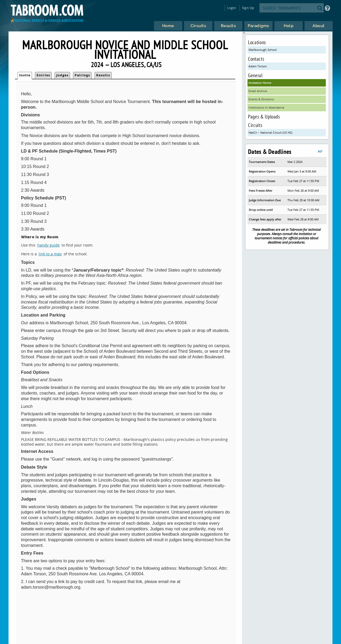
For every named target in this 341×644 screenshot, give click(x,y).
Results (103, 75)
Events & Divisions (261, 99)
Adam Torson (258, 66)
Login (232, 8)
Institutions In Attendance (266, 107)
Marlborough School (263, 50)
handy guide (48, 245)
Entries (43, 75)
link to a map (50, 254)
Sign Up (248, 8)
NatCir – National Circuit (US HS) (270, 132)
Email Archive (258, 91)
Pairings (82, 75)
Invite (25, 75)
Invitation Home (260, 83)
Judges (62, 75)
